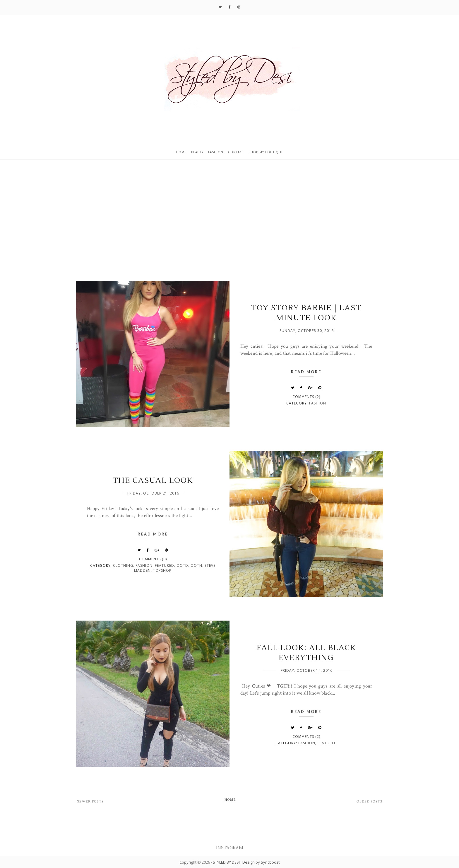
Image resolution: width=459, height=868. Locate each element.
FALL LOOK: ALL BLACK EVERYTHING (306, 653)
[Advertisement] (229, 228)
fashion (318, 403)
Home (181, 152)
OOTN (196, 565)
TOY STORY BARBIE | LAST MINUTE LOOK (306, 313)
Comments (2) (306, 397)
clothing (123, 565)
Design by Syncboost (261, 862)
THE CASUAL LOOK (153, 480)
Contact (236, 152)
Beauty (197, 152)
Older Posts (369, 801)
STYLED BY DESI (227, 862)
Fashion (216, 152)
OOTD (182, 565)
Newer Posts (90, 801)
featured (165, 565)
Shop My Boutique (266, 152)
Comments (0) (153, 559)
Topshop (162, 570)
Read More (306, 372)
